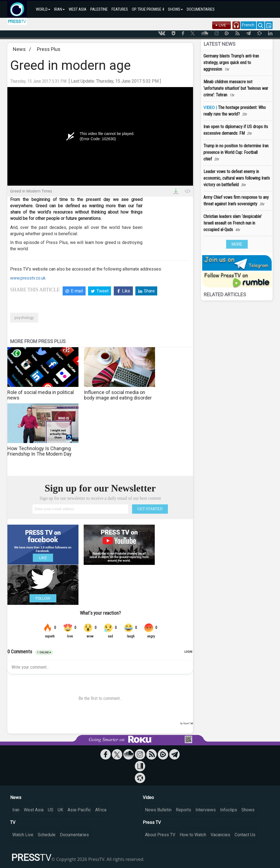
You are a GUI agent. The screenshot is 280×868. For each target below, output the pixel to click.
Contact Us (245, 835)
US (51, 810)
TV (13, 822)
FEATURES (120, 9)
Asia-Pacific (79, 810)
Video (148, 797)
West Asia (34, 810)
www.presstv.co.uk (28, 278)
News (19, 49)
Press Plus (49, 49)
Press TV (152, 822)
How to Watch (193, 835)
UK (60, 810)
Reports (183, 810)
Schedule (47, 835)
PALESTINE (99, 9)
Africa (101, 810)
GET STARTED (150, 509)
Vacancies (220, 835)
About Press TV (160, 835)
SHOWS (175, 9)
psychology (24, 318)
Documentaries (74, 835)
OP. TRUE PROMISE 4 (148, 9)
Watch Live (23, 835)
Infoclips (229, 810)
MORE (237, 244)
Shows (248, 810)
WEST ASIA (78, 9)
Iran (16, 810)
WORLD (43, 9)
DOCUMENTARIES (201, 9)
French (248, 25)
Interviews (206, 810)
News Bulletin (158, 810)
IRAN (59, 9)
